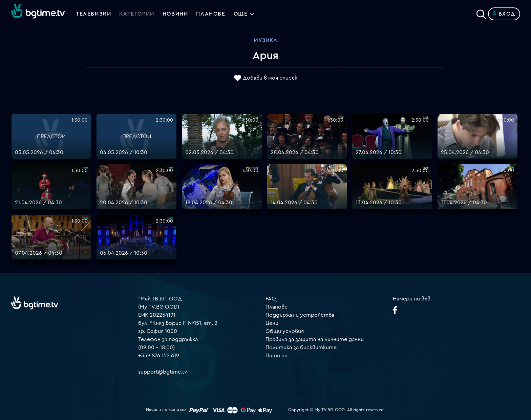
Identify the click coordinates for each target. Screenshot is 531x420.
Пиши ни (277, 356)
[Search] (481, 13)
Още (241, 14)
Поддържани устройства (300, 315)
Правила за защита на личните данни (315, 339)
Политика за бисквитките (301, 348)
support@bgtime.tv (163, 372)
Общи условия (285, 331)
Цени (272, 323)
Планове (277, 307)
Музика (265, 40)
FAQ (271, 299)
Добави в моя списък (270, 78)
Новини (175, 14)
